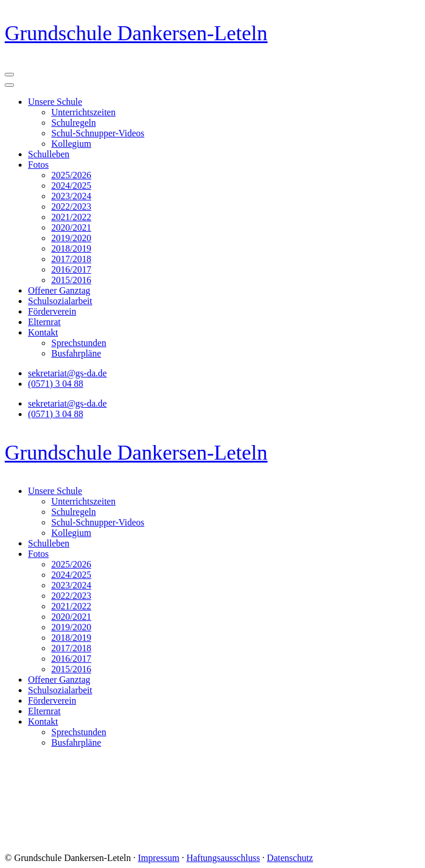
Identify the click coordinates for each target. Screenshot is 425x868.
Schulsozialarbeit (60, 301)
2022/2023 (71, 207)
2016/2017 (71, 269)
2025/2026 (71, 175)
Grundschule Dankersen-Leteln (136, 33)
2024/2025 (71, 186)
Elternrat (44, 322)
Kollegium (71, 144)
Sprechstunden (79, 343)
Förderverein (52, 311)
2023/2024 (71, 196)
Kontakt (43, 332)
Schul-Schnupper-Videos (98, 133)
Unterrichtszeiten (83, 112)
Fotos (38, 165)
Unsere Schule (55, 102)
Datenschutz (290, 858)
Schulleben (49, 154)
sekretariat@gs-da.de (67, 373)
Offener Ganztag (59, 290)
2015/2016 (71, 280)
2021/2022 (71, 217)
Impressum (159, 858)
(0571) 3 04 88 (56, 384)
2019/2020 (71, 238)
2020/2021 (71, 227)
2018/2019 (71, 248)
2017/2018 (71, 259)
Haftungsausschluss (223, 858)
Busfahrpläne (76, 353)
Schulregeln (73, 123)
